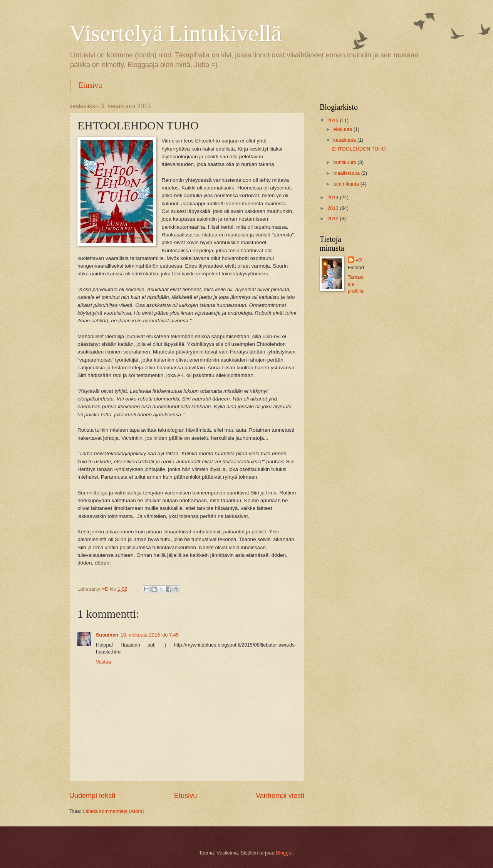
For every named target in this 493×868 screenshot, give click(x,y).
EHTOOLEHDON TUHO (359, 149)
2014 (334, 197)
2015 (334, 120)
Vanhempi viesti (280, 796)
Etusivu (90, 85)
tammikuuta (347, 184)
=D (359, 260)
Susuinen (107, 635)
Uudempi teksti (92, 796)
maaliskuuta (347, 173)
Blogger (284, 853)
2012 (334, 219)
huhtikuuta (345, 162)
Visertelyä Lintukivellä (175, 33)
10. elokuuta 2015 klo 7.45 (150, 635)
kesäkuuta (345, 140)
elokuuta (343, 129)
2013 (334, 208)
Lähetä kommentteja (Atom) (113, 811)
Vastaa (103, 662)
